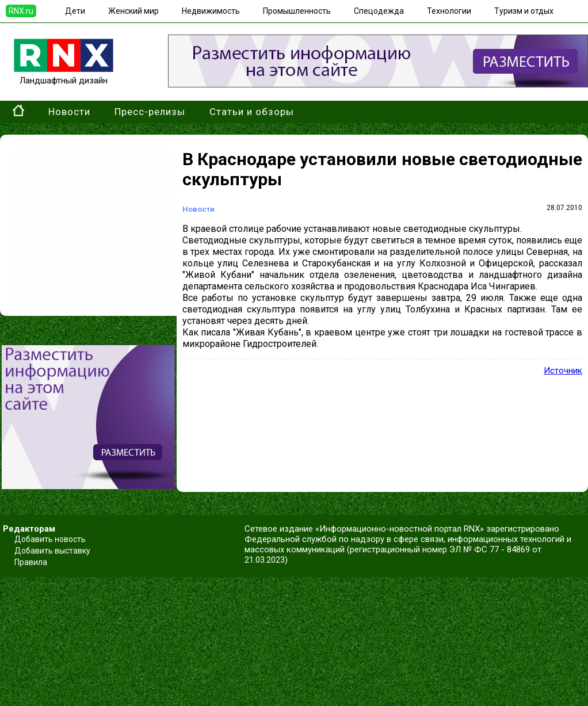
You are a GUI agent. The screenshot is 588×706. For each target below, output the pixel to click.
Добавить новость (50, 539)
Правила (31, 562)
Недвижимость (211, 11)
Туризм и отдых (524, 11)
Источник (563, 371)
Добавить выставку (52, 551)
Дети (75, 11)
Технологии (449, 11)
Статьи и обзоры (252, 112)
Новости (69, 112)
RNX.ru (21, 11)
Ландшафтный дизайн (64, 75)
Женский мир (133, 11)
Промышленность (297, 11)
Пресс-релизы (150, 112)
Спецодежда (379, 11)
